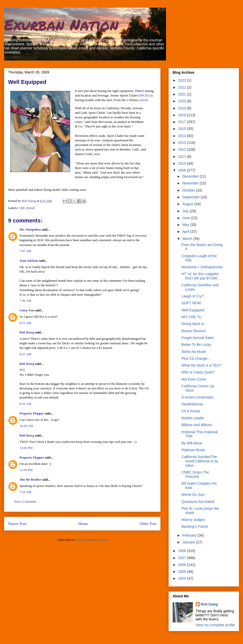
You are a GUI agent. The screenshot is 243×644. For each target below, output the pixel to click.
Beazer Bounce (194, 331)
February (190, 535)
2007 (183, 558)
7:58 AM (25, 492)
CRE (22, 208)
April (186, 232)
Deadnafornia (192, 404)
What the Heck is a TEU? (201, 365)
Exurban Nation (61, 24)
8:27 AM (25, 354)
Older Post (148, 524)
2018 (183, 115)
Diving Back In (193, 324)
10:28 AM (26, 426)
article (144, 100)
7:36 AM (25, 301)
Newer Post (17, 524)
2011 (183, 157)
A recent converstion (198, 397)
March (188, 239)
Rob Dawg (27, 332)
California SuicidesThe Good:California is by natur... (200, 461)
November (191, 183)
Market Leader (193, 418)
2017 (183, 122)
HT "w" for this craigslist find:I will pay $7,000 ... (201, 276)
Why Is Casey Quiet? (198, 372)
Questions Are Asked (198, 502)
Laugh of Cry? (193, 296)
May (186, 225)
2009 (183, 170)
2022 (183, 87)
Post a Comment (25, 501)
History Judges (193, 520)
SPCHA (145, 95)
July (186, 211)
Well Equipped (193, 310)
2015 (183, 129)
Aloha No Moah (194, 352)
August (188, 204)
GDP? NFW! (191, 303)
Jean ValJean (29, 261)
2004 (183, 578)
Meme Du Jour (193, 495)
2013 (183, 143)
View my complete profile (215, 625)
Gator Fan (27, 310)
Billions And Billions (197, 425)
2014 (183, 136)
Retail (31, 208)
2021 (183, 94)
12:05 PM (26, 448)
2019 (183, 108)
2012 (183, 149)
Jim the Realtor (30, 479)
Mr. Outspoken (30, 229)
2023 (183, 80)
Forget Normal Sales (198, 338)
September (191, 197)
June (187, 218)
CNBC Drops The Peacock (195, 474)
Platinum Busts (193, 450)
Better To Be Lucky (196, 345)
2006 (183, 565)
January (189, 542)
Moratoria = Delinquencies (202, 267)
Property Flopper (32, 413)
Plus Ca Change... (196, 358)
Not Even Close (194, 379)
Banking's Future (195, 526)
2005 (183, 572)
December (191, 176)
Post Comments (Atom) (91, 540)
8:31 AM (25, 404)
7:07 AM (25, 251)
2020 (183, 101)
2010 (183, 163)
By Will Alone (192, 443)
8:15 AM (25, 323)
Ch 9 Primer (191, 411)
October (189, 190)
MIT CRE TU (192, 317)
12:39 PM (26, 470)
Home (83, 524)
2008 (183, 551)
